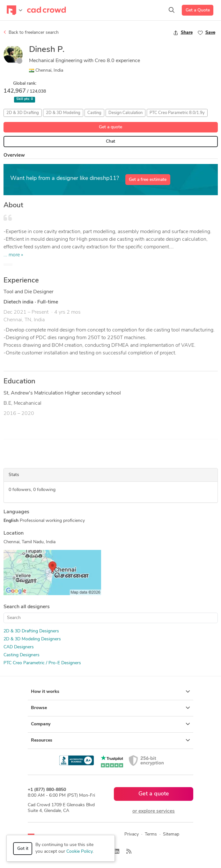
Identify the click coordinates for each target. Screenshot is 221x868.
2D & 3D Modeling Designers (32, 639)
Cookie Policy (79, 852)
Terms (151, 834)
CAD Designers (19, 647)
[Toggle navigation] (15, 10)
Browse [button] (110, 708)
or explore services (154, 811)
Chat (110, 142)
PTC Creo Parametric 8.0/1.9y (177, 113)
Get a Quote (198, 10)
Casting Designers (22, 655)
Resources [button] (110, 740)
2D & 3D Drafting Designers (31, 631)
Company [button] (110, 724)
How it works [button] (110, 692)
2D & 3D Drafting (23, 113)
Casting (94, 113)
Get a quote (110, 127)
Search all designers (27, 607)
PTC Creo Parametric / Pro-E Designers (42, 663)
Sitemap (171, 834)
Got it (23, 849)
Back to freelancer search (31, 32)
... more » (13, 255)
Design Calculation (125, 113)
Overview (14, 156)
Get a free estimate (148, 180)
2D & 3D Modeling (63, 113)
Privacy (132, 834)
